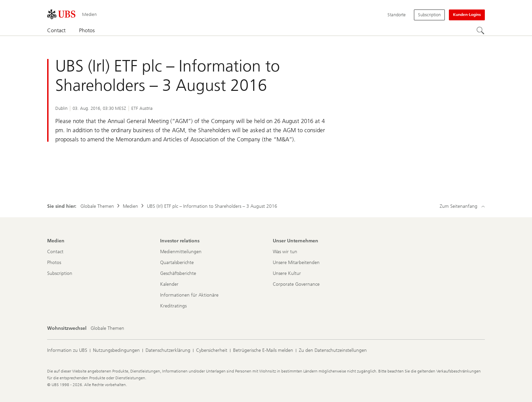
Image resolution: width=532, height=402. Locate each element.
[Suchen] (481, 31)
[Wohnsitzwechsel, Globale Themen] (107, 328)
